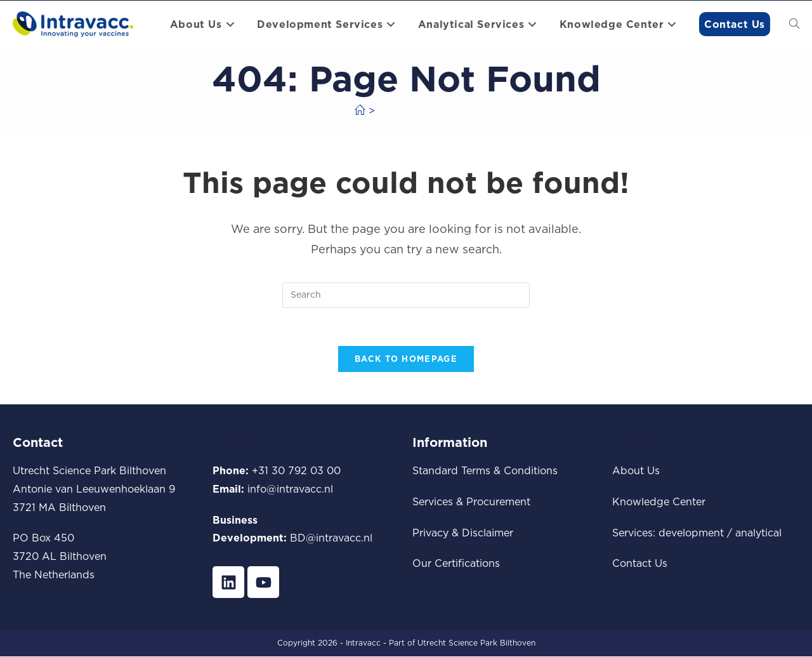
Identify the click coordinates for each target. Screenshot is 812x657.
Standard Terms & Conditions (485, 471)
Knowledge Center (659, 501)
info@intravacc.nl (290, 489)
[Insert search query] (406, 295)
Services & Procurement (471, 501)
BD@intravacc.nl (331, 538)
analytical (758, 533)
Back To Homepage (406, 359)
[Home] (360, 110)
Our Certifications (456, 564)
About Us (636, 471)
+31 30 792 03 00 (296, 471)
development (691, 533)
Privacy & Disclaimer (463, 533)
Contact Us (640, 564)
